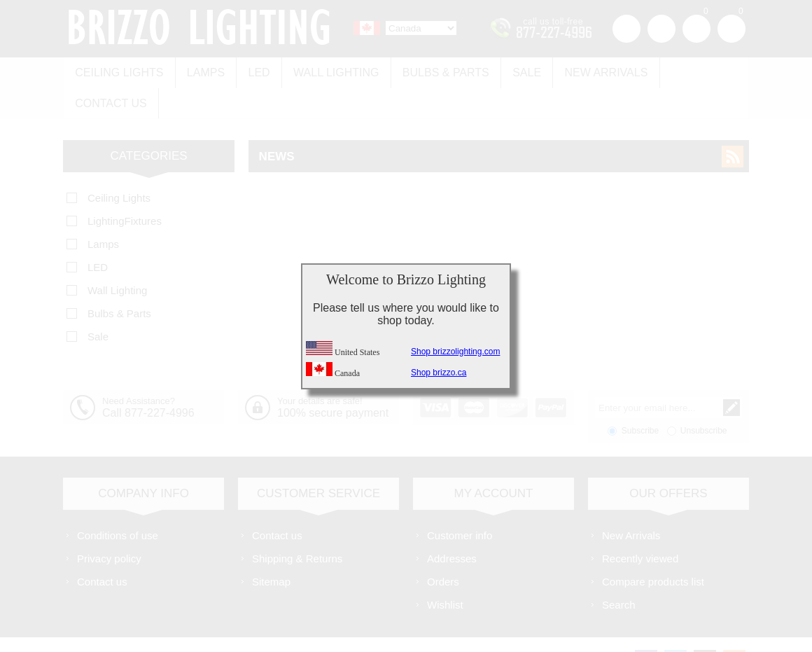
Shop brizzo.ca (439, 373)
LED (255, 71)
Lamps (203, 71)
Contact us (695, 71)
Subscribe (640, 398)
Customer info (460, 502)
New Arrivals (595, 71)
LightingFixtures (125, 188)
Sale (518, 71)
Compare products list (653, 549)
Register (626, 29)
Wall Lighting (330, 71)
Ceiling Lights (118, 71)
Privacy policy (109, 526)
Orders (443, 549)
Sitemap (271, 549)
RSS (733, 124)
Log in (661, 29)
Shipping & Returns (297, 526)
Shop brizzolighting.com (455, 352)
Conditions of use (118, 502)
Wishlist (445, 572)
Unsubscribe (704, 398)
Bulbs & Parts (438, 71)
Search (619, 572)
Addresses (452, 526)
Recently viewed (640, 526)
